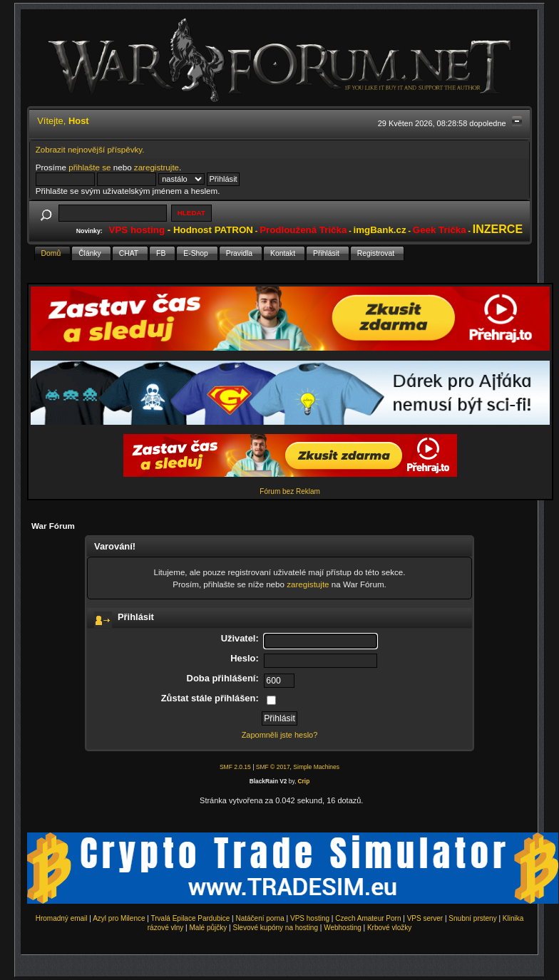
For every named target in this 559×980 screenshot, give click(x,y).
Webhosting (343, 928)
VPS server (425, 918)
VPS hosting (310, 918)
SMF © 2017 (273, 767)
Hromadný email (62, 918)
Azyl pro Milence (119, 918)
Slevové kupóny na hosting (275, 928)
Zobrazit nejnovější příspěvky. (90, 149)
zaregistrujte (157, 167)
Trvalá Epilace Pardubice (191, 918)
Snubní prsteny (472, 918)
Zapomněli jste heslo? (280, 735)
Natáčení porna (260, 918)
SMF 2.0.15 (235, 767)
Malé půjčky (209, 928)
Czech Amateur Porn (368, 918)
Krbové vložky (389, 928)
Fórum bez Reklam (289, 491)
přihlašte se (89, 167)
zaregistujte (308, 584)
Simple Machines (316, 767)
